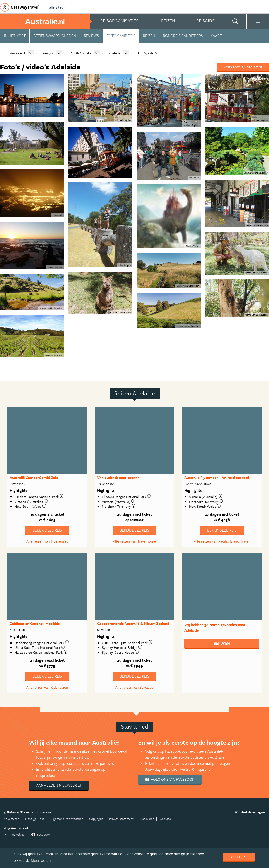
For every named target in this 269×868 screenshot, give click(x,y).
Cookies (165, 819)
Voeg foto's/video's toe (243, 67)
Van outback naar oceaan (118, 478)
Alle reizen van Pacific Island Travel (222, 541)
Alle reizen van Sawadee (134, 687)
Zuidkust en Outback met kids (35, 624)
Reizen (149, 36)
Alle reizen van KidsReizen (47, 687)
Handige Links (35, 819)
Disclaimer (147, 819)
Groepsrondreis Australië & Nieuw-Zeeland (133, 624)
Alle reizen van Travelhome (134, 541)
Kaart (216, 36)
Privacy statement (121, 819)
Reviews (91, 36)
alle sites (58, 7)
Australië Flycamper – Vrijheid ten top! (217, 478)
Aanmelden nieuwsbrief (59, 785)
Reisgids (48, 53)
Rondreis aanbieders (183, 36)
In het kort (15, 36)
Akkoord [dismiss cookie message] (239, 857)
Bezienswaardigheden (55, 36)
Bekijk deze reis (47, 530)
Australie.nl (18, 53)
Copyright (96, 819)
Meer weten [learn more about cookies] (41, 861)
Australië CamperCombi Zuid (34, 478)
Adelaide (115, 53)
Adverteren (11, 819)
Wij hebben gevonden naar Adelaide (215, 627)
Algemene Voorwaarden (67, 819)
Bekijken (222, 643)
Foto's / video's (121, 36)
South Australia (81, 53)
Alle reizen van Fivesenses (47, 541)
